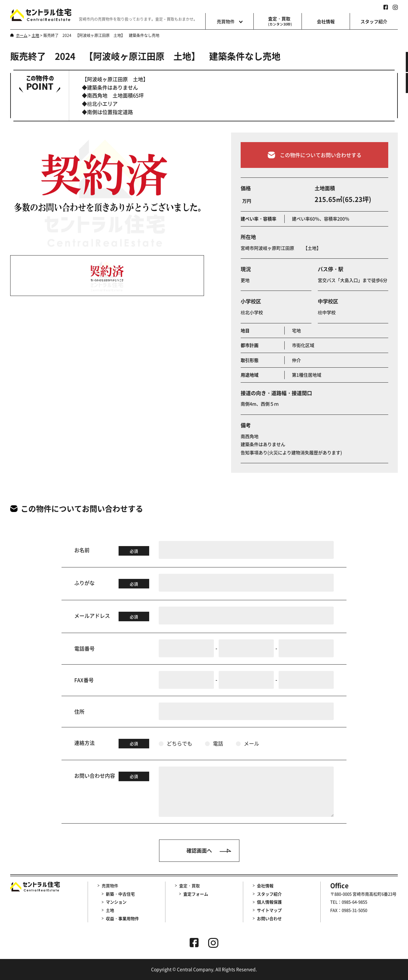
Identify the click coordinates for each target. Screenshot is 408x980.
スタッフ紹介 (374, 21)
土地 (110, 910)
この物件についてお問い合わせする (315, 161)
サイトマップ (269, 910)
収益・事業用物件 (122, 918)
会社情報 (326, 21)
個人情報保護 (269, 902)
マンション (116, 902)
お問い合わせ (269, 918)
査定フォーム (196, 894)
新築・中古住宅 (120, 894)
